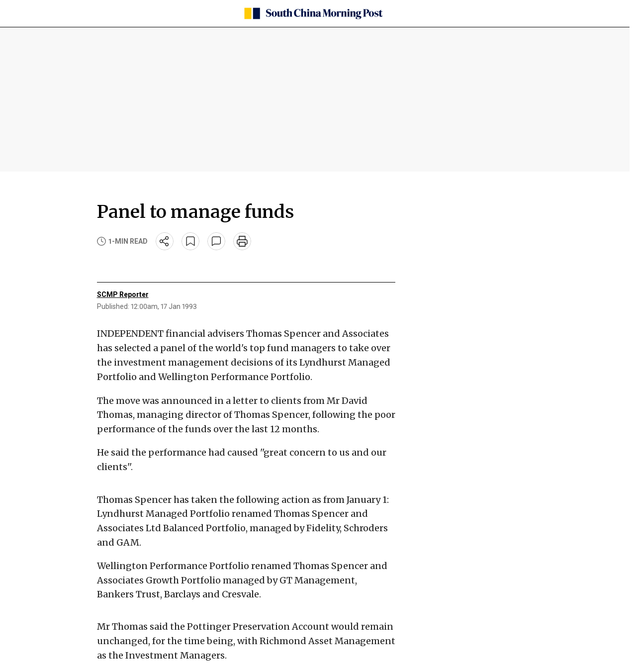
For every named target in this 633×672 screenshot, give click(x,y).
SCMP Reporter (123, 294)
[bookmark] (190, 241)
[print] (242, 241)
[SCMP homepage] (313, 13)
